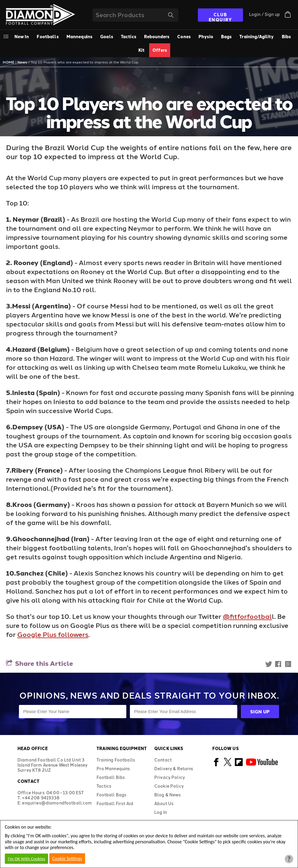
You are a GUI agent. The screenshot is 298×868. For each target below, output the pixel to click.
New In (22, 37)
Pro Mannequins (113, 769)
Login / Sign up (264, 14)
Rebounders (157, 37)
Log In (161, 812)
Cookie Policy (169, 786)
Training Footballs (116, 760)
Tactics (129, 37)
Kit (141, 50)
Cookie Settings (67, 859)
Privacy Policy (170, 777)
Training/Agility (257, 37)
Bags (226, 37)
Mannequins (79, 37)
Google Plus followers (53, 634)
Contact (163, 760)
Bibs (286, 37)
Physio (206, 37)
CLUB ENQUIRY (220, 17)
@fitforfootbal (247, 616)
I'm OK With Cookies (26, 859)
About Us (164, 803)
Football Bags (112, 795)
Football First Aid (115, 803)
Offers (160, 50)
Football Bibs (111, 777)
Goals (107, 37)
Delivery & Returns (174, 769)
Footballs (48, 37)
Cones (184, 37)
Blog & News (168, 795)
